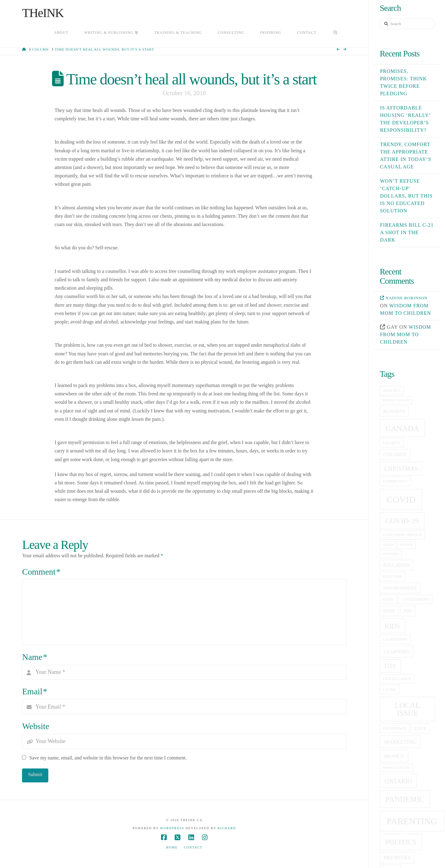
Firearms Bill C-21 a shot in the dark (407, 232)
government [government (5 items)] (415, 599)
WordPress (172, 828)
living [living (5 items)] (390, 690)
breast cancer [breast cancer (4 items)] (396, 400)
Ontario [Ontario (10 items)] (398, 781)
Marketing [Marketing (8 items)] (400, 742)
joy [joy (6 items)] (408, 611)
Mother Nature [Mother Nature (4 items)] (396, 768)
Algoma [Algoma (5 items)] (391, 390)
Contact (193, 847)
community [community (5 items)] (395, 481)
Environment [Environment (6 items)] (400, 588)
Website (35, 726)
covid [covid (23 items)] (401, 500)
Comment (41, 572)
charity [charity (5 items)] (392, 443)
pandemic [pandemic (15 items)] (405, 799)
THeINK (43, 13)
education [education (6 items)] (396, 565)
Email (35, 692)
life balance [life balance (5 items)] (397, 679)
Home (172, 847)
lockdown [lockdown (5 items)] (394, 728)
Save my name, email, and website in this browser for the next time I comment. (108, 758)
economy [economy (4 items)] (391, 554)
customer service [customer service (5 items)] (402, 535)
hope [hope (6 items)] (389, 611)
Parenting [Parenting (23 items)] (412, 821)
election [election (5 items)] (393, 576)
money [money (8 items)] (394, 756)
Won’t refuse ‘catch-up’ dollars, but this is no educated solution (406, 196)
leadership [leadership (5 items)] (395, 639)
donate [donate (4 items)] (407, 545)
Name (35, 657)
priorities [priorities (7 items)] (397, 858)
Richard (227, 828)
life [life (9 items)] (391, 666)
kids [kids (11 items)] (392, 626)
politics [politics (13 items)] (401, 842)
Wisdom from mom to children (406, 334)
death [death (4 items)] (388, 545)
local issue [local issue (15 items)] (407, 709)
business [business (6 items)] (394, 411)
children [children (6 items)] (395, 455)
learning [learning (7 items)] (396, 652)
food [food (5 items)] (388, 599)
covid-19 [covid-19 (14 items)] (402, 521)
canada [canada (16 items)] (402, 428)
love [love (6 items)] (420, 728)
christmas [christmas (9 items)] (401, 468)
